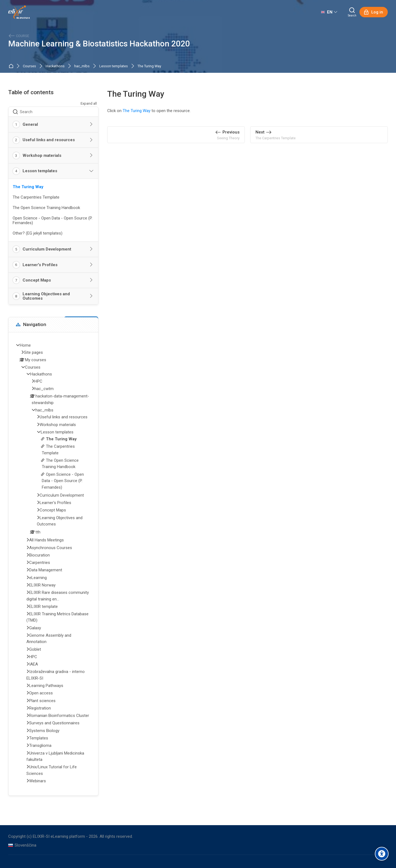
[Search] (352, 12)
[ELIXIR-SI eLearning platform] (19, 12)
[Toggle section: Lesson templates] (92, 171)
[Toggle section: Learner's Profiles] (92, 265)
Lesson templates (114, 66)
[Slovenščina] (22, 845)
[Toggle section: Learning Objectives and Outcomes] (92, 296)
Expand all (89, 103)
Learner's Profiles (40, 265)
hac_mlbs (82, 66)
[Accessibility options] (382, 854)
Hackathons (55, 66)
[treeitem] (53, 564)
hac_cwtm (44, 389)
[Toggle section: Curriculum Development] (92, 249)
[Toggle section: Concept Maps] (92, 280)
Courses (29, 66)
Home (12, 66)
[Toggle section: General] (92, 124)
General (30, 124)
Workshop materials (42, 155)
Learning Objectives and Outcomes (46, 296)
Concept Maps (37, 280)
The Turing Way (149, 66)
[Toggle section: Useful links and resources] (92, 140)
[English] (329, 12)
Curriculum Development (47, 249)
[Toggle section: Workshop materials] (92, 155)
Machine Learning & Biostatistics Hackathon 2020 (99, 44)
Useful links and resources (49, 140)
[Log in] (374, 12)
